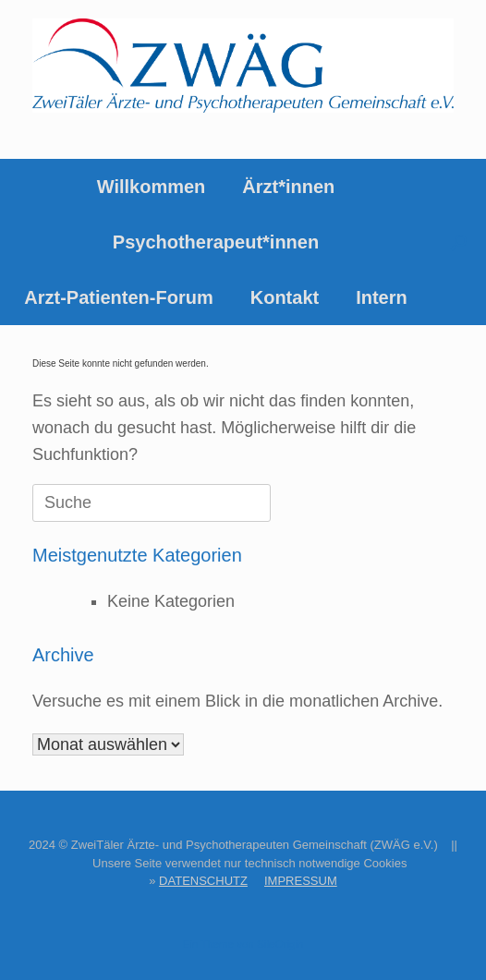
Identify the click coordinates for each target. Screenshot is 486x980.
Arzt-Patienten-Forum (118, 297)
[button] (459, 242)
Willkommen (152, 187)
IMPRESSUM (301, 881)
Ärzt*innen (288, 187)
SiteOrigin (280, 944)
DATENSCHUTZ (203, 881)
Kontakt (285, 297)
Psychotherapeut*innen (216, 242)
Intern (382, 297)
